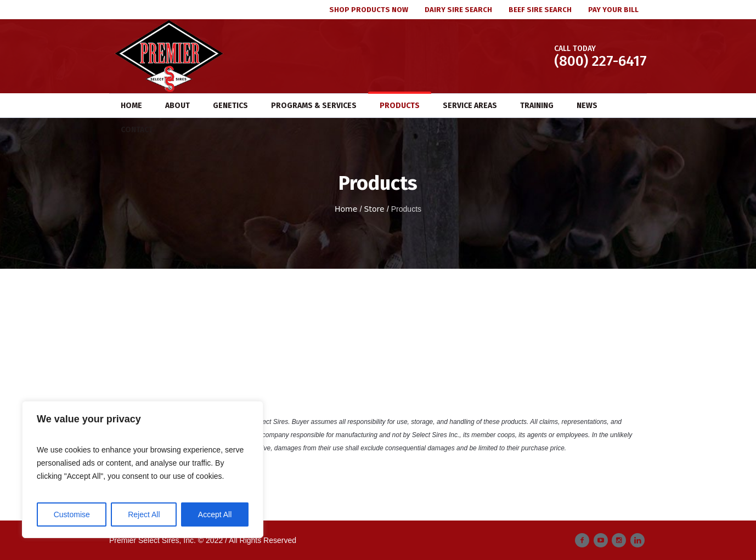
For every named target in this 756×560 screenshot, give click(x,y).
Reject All (144, 514)
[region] (143, 470)
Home (346, 209)
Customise (72, 514)
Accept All (215, 514)
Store (374, 209)
